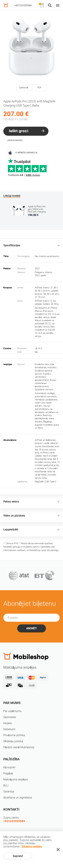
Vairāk (32, 685)
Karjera (8, 723)
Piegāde (8, 773)
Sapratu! (18, 856)
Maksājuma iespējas (16, 779)
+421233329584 (23, 5)
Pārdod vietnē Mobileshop (19, 747)
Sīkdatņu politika (13, 741)
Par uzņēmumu (12, 711)
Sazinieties (10, 717)
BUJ (6, 785)
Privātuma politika (14, 735)
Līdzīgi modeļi (12, 196)
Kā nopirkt (9, 767)
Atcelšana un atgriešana (18, 798)
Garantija (9, 792)
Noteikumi (9, 729)
